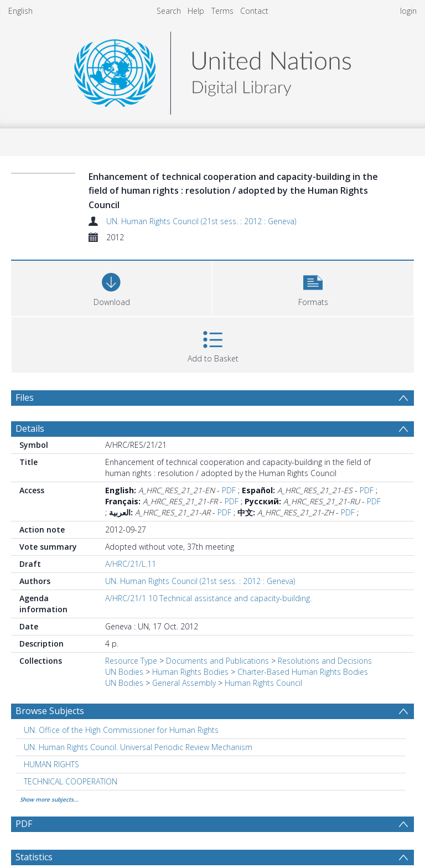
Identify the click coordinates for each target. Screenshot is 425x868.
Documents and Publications (217, 661)
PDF (229, 490)
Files (25, 397)
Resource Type (131, 661)
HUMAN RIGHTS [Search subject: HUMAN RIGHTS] (51, 764)
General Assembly (184, 683)
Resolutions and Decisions (325, 661)
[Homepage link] (212, 70)
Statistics (34, 857)
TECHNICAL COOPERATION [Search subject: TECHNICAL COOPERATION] (71, 781)
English (20, 11)
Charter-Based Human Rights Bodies (303, 672)
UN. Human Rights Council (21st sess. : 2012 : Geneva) (201, 221)
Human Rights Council (263, 683)
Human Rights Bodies (190, 672)
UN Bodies (124, 672)
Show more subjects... (49, 799)
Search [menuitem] (169, 11)
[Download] (112, 287)
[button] (313, 287)
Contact (254, 11)
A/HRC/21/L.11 (131, 564)
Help (196, 11)
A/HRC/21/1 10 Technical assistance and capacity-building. (208, 598)
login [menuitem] (408, 11)
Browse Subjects (50, 711)
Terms (222, 11)
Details (30, 428)
